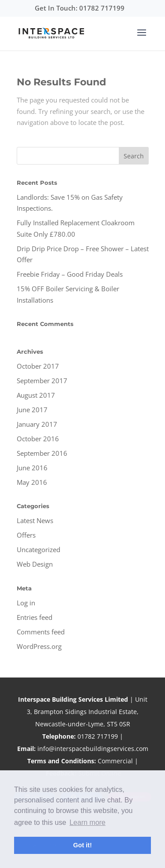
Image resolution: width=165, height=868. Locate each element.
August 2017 (36, 395)
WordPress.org (39, 646)
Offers (26, 535)
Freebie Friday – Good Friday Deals (70, 274)
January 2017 (37, 424)
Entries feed (35, 617)
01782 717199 (98, 736)
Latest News (35, 520)
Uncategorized (38, 549)
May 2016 (32, 482)
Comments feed (41, 632)
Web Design (35, 564)
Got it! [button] (82, 845)
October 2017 (38, 366)
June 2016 (32, 468)
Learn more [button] (88, 822)
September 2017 (42, 381)
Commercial (114, 761)
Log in (26, 603)
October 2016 (38, 439)
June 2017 (32, 410)
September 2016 (42, 453)
